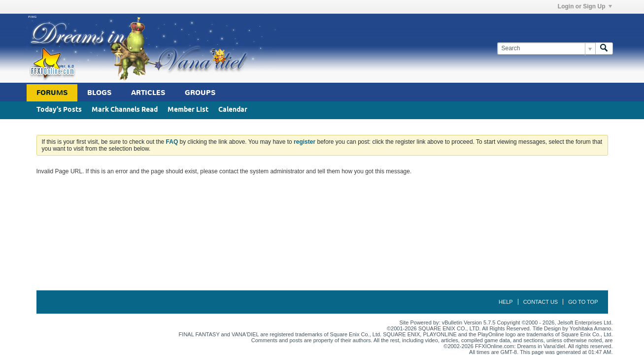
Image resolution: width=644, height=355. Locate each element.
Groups (200, 93)
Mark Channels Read (125, 110)
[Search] (546, 48)
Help (506, 302)
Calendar (233, 110)
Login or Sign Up (585, 6)
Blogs (99, 93)
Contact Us (541, 302)
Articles (148, 93)
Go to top (583, 302)
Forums (52, 93)
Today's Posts (59, 110)
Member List (188, 110)
